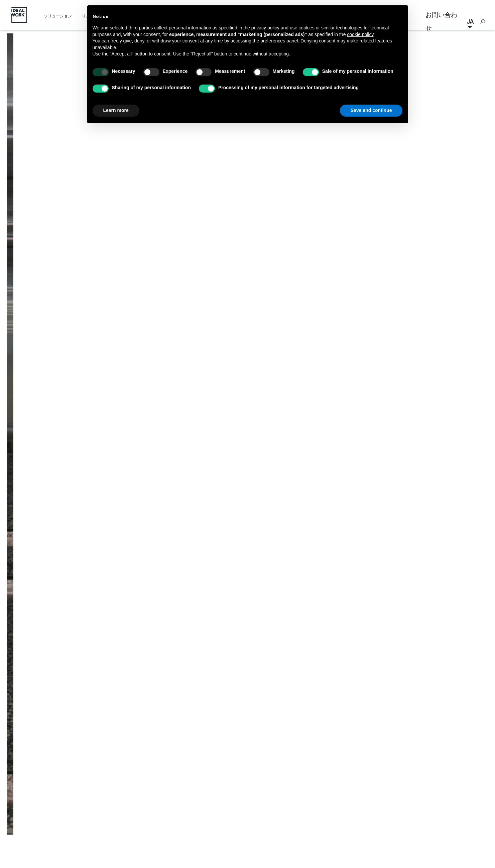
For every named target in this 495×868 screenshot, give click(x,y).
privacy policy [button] (265, 28)
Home (179, 396)
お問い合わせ (441, 22)
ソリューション (58, 16)
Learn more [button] (116, 110)
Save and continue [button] (371, 110)
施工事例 (206, 396)
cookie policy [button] (360, 34)
